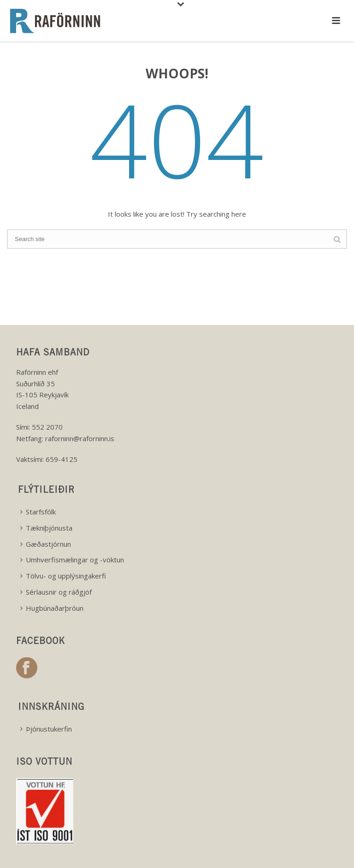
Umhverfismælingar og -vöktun (72, 560)
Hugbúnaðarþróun (52, 608)
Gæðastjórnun (46, 544)
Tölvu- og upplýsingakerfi (63, 576)
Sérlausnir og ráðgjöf (56, 592)
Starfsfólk (38, 512)
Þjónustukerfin (46, 729)
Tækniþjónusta (46, 528)
